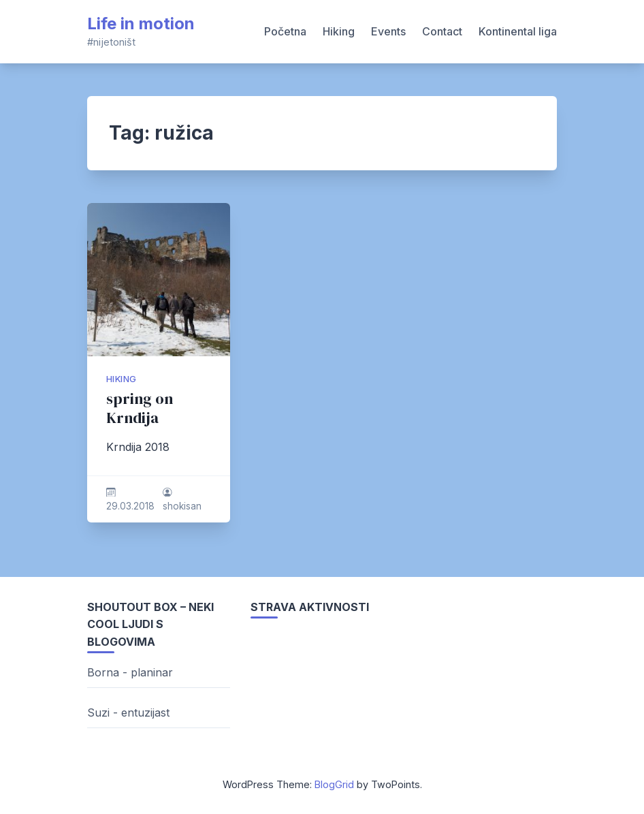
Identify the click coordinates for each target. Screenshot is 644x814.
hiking (121, 379)
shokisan (182, 506)
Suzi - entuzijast (128, 713)
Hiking (339, 31)
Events (388, 31)
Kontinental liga (518, 31)
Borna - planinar (130, 672)
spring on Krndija (140, 408)
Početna (285, 31)
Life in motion (141, 24)
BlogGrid (334, 784)
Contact (442, 31)
